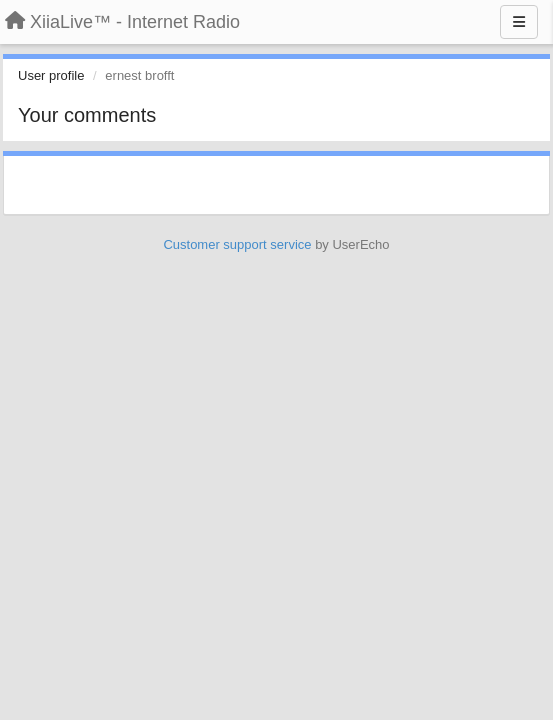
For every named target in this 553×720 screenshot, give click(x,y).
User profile (51, 75)
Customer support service (237, 244)
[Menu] (519, 22)
